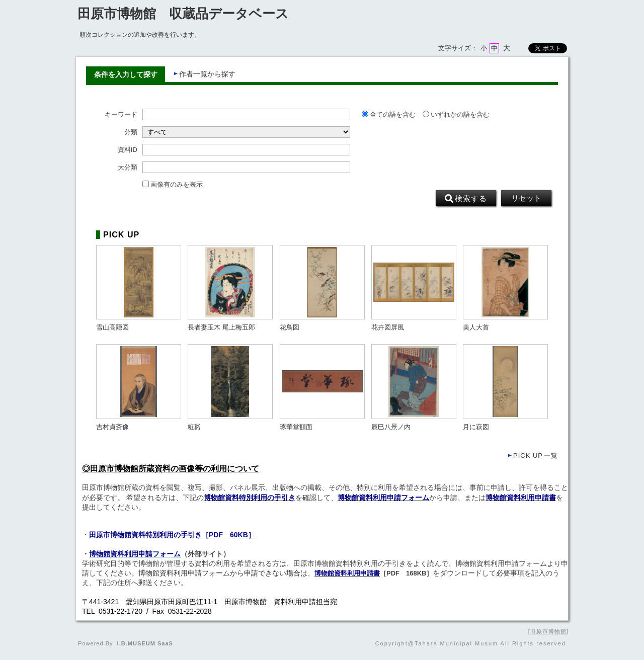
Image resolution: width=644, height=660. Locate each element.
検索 (466, 199)
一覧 (536, 456)
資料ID (128, 150)
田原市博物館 (548, 631)
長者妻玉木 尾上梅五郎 (221, 327)
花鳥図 (290, 327)
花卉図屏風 (388, 327)
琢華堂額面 (296, 427)
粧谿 (194, 427)
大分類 (128, 168)
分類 (131, 132)
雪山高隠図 (112, 327)
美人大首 (476, 327)
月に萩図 (476, 427)
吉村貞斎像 (112, 427)
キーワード (121, 115)
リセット (526, 198)
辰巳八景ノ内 (391, 427)
